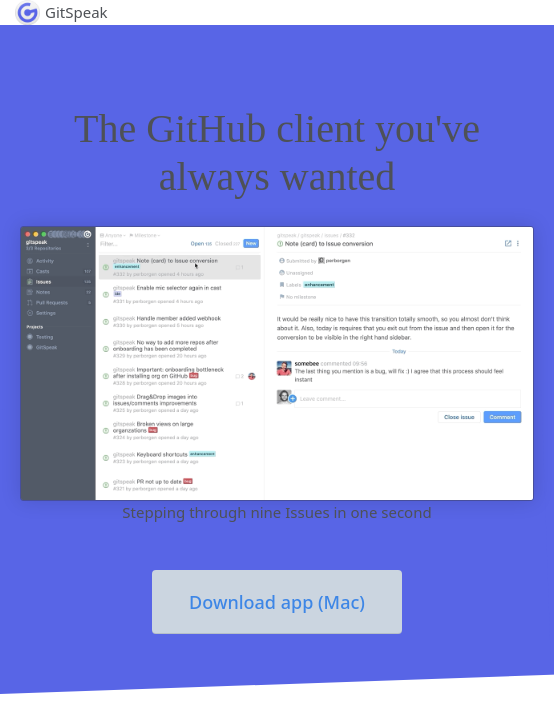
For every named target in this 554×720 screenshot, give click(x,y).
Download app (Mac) (277, 602)
